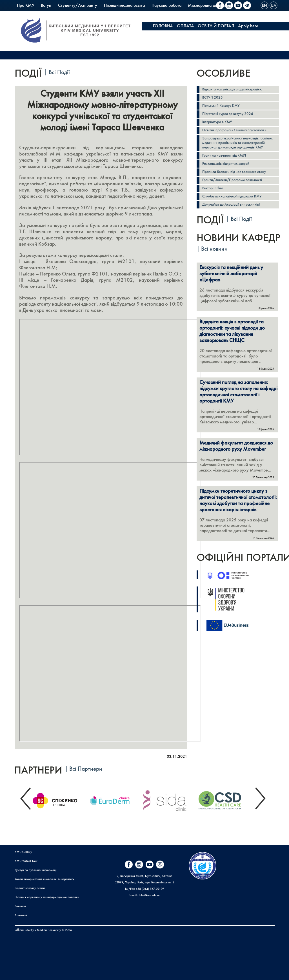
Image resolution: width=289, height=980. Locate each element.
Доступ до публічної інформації (36, 870)
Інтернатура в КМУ (217, 122)
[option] (59, 799)
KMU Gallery (23, 852)
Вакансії (20, 906)
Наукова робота (166, 6)
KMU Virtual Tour (26, 861)
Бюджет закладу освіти (30, 888)
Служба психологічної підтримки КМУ (232, 196)
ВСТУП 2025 (213, 98)
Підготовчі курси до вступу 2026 (228, 114)
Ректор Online (213, 188)
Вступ (46, 6)
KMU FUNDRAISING (172, 35)
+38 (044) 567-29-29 (150, 889)
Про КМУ (26, 6)
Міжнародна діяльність (209, 6)
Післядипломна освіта (124, 6)
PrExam (74, 14)
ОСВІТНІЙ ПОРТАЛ (216, 26)
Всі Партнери (86, 769)
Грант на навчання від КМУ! (224, 156)
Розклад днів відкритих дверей (226, 164)
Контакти (21, 915)
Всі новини (214, 249)
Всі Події (59, 73)
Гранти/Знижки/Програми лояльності (232, 180)
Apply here (248, 26)
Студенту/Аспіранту (78, 6)
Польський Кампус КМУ (39, 14)
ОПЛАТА (185, 26)
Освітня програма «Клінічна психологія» (234, 130)
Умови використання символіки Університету (44, 879)
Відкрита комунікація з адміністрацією (232, 89)
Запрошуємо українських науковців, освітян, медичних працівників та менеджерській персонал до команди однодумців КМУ (238, 143)
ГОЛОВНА (163, 26)
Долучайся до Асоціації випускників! (231, 205)
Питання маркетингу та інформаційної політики (47, 897)
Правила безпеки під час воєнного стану (234, 172)
